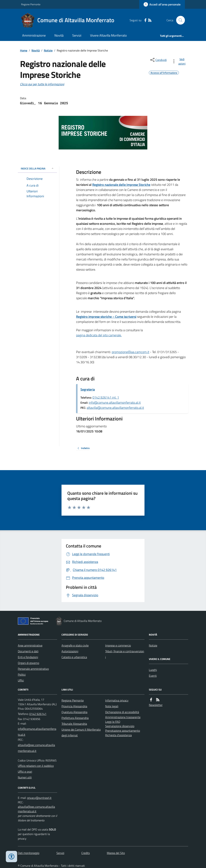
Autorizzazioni (70, 651)
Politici (22, 675)
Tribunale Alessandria (74, 724)
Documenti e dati (28, 651)
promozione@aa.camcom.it (130, 352)
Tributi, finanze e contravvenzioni (125, 654)
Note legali (112, 706)
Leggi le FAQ (113, 722)
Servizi (77, 35)
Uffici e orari (25, 772)
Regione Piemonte (31, 4)
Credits (86, 853)
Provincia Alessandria (74, 706)
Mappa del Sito (116, 853)
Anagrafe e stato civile (75, 645)
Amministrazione (34, 35)
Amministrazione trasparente (123, 717)
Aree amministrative (30, 645)
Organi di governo (28, 663)
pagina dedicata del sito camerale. (99, 335)
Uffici (21, 680)
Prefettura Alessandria (75, 718)
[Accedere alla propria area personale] (162, 4)
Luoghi (153, 670)
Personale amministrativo (33, 669)
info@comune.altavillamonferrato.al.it (115, 403)
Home (24, 50)
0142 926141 (38, 714)
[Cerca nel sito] (179, 20)
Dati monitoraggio (29, 853)
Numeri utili (25, 777)
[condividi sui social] (158, 60)
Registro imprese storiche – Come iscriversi (106, 317)
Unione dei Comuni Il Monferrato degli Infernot (81, 732)
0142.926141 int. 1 (106, 397)
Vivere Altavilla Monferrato (108, 35)
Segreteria (88, 389)
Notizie (48, 50)
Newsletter (156, 705)
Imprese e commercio (118, 645)
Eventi (153, 676)
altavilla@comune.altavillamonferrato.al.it (115, 408)
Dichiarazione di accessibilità (122, 712)
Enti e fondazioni (28, 657)
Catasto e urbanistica (74, 657)
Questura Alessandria (74, 712)
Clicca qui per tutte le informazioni (42, 84)
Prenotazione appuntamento (123, 731)
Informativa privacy (117, 700)
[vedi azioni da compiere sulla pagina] (179, 61)
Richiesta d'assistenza (118, 735)
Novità (59, 35)
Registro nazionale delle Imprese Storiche (121, 185)
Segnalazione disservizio (120, 726)
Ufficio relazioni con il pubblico (36, 766)
